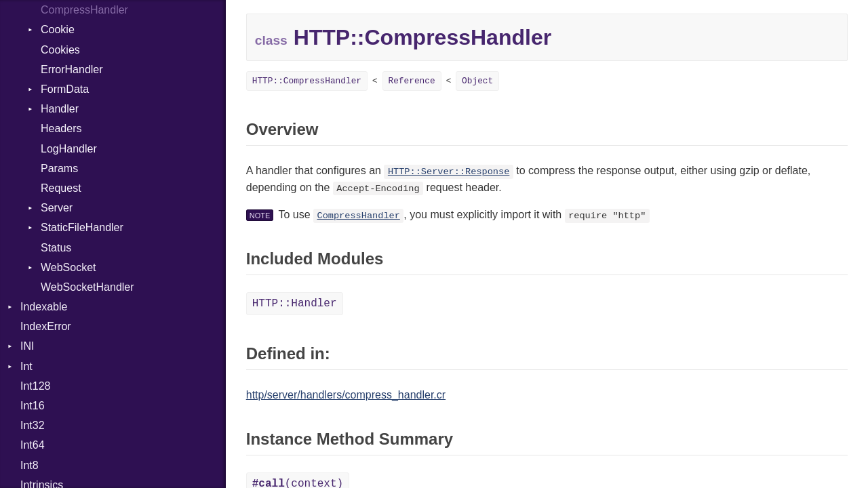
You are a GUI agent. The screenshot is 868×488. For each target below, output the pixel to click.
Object (477, 81)
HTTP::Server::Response (449, 172)
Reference (412, 81)
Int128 (35, 386)
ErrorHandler (72, 69)
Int (26, 366)
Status (56, 248)
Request (61, 188)
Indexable (44, 307)
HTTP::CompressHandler (307, 81)
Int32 (33, 425)
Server (57, 208)
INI (27, 346)
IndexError (46, 326)
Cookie (58, 29)
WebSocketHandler (87, 287)
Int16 (33, 406)
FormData (65, 89)
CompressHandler (84, 10)
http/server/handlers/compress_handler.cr (346, 395)
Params (59, 168)
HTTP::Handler (295, 304)
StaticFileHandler (82, 227)
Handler (60, 109)
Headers (61, 128)
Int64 (33, 445)
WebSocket (68, 267)
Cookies (60, 50)
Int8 (29, 465)
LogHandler (69, 149)
